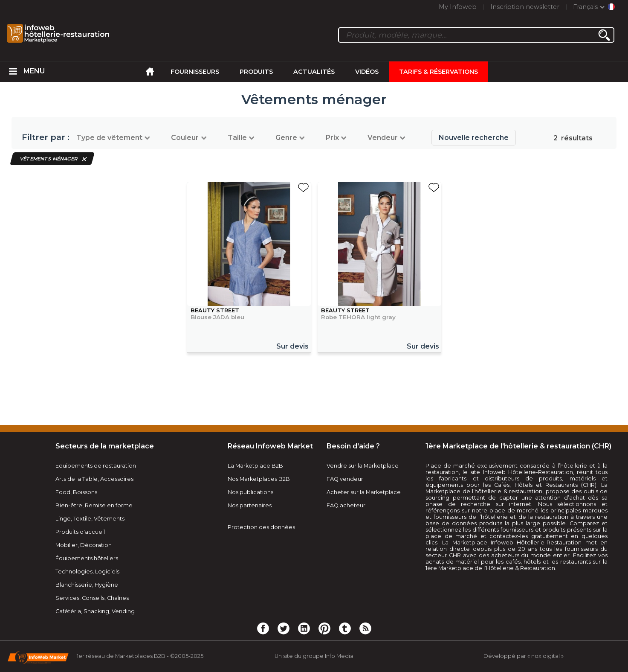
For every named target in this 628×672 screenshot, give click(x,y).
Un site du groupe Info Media (314, 656)
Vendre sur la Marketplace (363, 466)
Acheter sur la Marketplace (364, 492)
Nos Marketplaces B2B (259, 479)
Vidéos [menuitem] (367, 72)
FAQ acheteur (346, 505)
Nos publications (250, 492)
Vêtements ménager (49, 159)
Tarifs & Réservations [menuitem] (438, 72)
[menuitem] (13, 72)
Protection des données (261, 527)
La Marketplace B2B (255, 466)
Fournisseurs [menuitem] (195, 72)
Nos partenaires (250, 505)
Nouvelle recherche (474, 138)
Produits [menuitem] (256, 72)
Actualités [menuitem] (314, 72)
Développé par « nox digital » (524, 656)
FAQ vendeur (345, 479)
